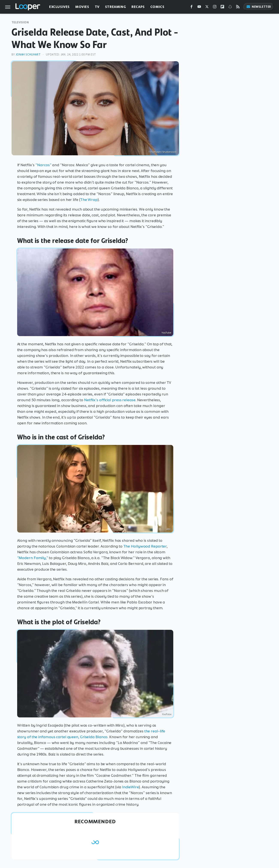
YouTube (166, 333)
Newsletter (259, 7)
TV (97, 7)
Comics (157, 7)
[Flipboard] (222, 8)
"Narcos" (43, 165)
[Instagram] (215, 8)
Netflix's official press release (110, 400)
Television (20, 22)
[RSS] (238, 8)
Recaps (138, 7)
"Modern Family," (33, 558)
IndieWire (130, 787)
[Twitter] (207, 8)
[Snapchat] (230, 8)
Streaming (115, 7)
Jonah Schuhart (28, 55)
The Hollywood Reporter (145, 546)
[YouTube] (199, 8)
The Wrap (89, 200)
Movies (82, 7)
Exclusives (59, 7)
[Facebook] (192, 8)
